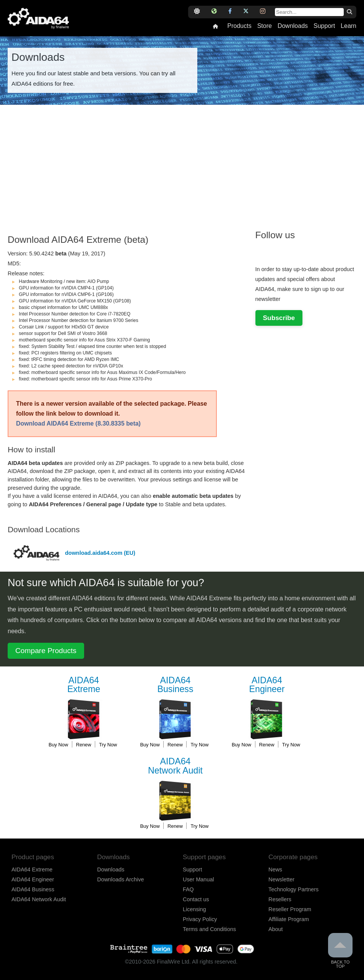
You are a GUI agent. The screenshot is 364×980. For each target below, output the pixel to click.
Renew (84, 745)
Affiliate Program (289, 919)
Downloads (293, 26)
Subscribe (279, 318)
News (275, 869)
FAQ (188, 889)
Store (265, 26)
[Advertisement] (128, 174)
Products (239, 26)
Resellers (280, 899)
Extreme (84, 685)
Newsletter (281, 879)
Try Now (108, 745)
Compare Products (46, 651)
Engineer (267, 685)
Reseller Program (290, 909)
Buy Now (58, 745)
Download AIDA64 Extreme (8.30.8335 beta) (78, 423)
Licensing (194, 909)
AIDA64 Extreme (32, 869)
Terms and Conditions (209, 929)
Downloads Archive (120, 879)
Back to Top (340, 951)
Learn (349, 26)
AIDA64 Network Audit (39, 899)
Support (324, 26)
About (276, 929)
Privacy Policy (200, 919)
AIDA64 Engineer (33, 879)
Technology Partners (293, 889)
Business (175, 685)
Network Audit (175, 766)
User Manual (198, 879)
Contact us (196, 899)
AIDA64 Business (33, 889)
